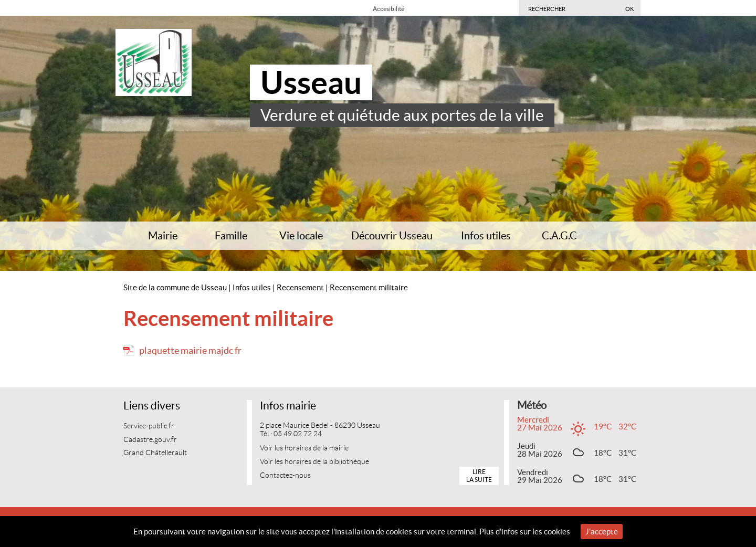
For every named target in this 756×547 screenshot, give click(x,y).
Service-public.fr (149, 426)
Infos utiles (486, 236)
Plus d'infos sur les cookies (525, 532)
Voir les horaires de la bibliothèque (314, 462)
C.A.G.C (559, 236)
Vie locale (301, 236)
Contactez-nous (285, 475)
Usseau (311, 82)
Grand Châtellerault (155, 453)
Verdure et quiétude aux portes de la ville (402, 115)
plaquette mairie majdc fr (190, 350)
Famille (231, 236)
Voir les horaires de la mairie (304, 448)
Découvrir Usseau (392, 236)
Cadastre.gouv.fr (150, 440)
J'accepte (602, 532)
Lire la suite (479, 475)
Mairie (163, 236)
